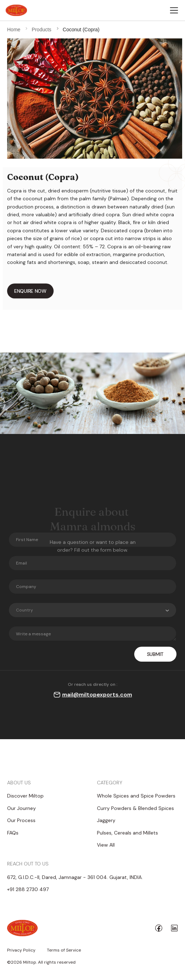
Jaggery (106, 820)
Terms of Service (64, 950)
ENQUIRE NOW (30, 291)
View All (106, 845)
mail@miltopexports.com (97, 695)
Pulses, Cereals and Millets (127, 833)
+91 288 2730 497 (28, 889)
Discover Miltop (25, 796)
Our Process (21, 820)
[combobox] (92, 610)
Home (14, 30)
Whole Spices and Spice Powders (136, 796)
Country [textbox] (25, 610)
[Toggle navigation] (174, 10)
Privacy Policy (21, 950)
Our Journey (21, 808)
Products (41, 30)
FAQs (13, 833)
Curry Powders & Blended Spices (135, 808)
